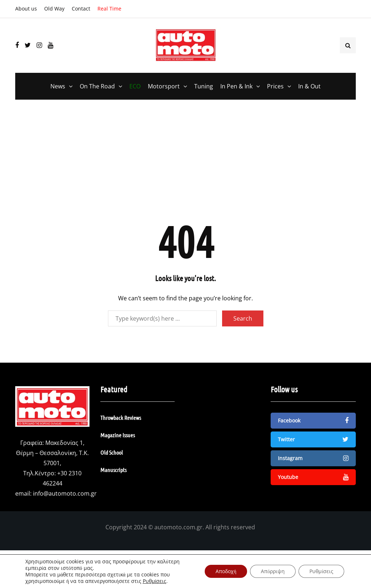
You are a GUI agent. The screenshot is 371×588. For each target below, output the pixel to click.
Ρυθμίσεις (155, 581)
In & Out (309, 86)
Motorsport (164, 86)
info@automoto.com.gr (65, 493)
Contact (81, 9)
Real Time (109, 9)
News (58, 86)
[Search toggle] (348, 45)
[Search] (162, 318)
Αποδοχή (226, 571)
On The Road (97, 86)
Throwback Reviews (121, 418)
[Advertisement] (185, 165)
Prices (275, 86)
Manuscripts (113, 470)
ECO (135, 86)
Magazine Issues (118, 435)
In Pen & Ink (236, 86)
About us (26, 9)
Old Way (54, 9)
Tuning (204, 86)
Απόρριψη (273, 571)
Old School (112, 452)
